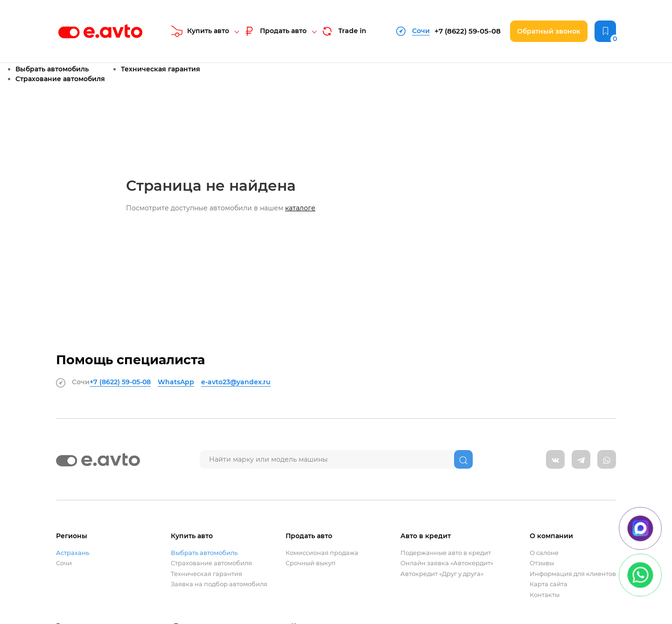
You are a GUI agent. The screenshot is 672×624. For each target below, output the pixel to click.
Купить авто (200, 31)
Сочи (64, 563)
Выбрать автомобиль (52, 69)
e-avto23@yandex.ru (236, 382)
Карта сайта (549, 584)
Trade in (343, 31)
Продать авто (275, 31)
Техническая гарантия (161, 69)
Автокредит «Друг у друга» (442, 574)
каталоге (300, 208)
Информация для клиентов (573, 574)
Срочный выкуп (311, 563)
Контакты (545, 595)
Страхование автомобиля (60, 79)
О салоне (544, 553)
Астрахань (73, 553)
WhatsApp (176, 382)
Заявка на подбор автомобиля (219, 584)
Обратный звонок (549, 31)
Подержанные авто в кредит (446, 553)
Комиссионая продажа (322, 553)
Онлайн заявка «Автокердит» (447, 563)
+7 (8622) (468, 31)
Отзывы (542, 563)
